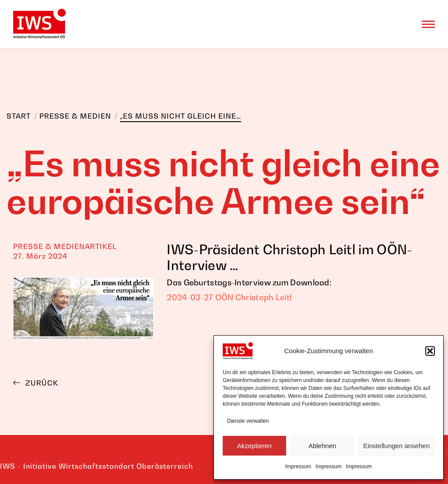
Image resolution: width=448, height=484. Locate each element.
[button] (430, 351)
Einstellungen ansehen (396, 446)
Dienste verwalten (248, 421)
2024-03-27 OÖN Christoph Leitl (229, 297)
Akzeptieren (254, 446)
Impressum (298, 466)
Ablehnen (322, 446)
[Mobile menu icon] (428, 24)
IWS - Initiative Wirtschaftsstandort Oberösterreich (96, 466)
